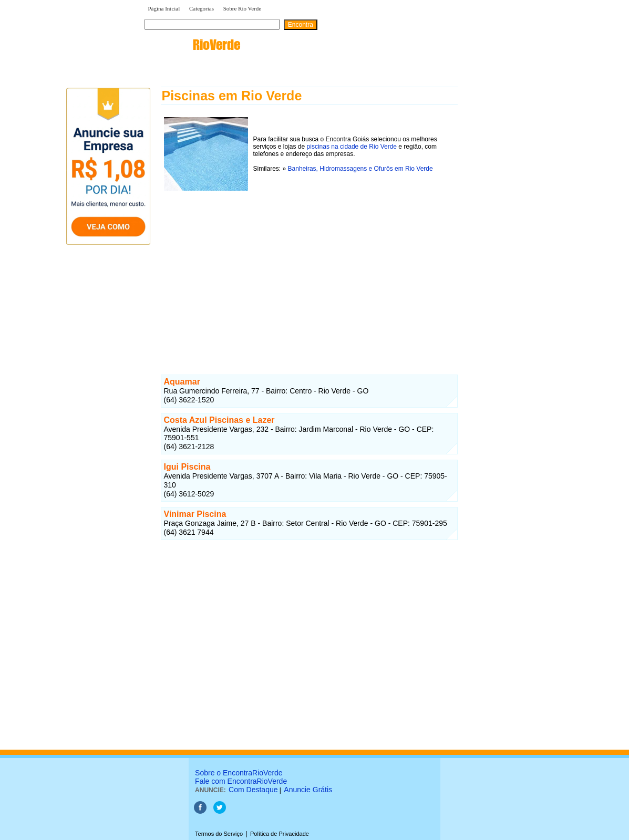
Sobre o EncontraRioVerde (239, 773)
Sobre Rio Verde (243, 8)
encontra (192, 45)
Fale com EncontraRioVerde (241, 781)
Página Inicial (164, 8)
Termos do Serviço (219, 834)
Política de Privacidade (280, 834)
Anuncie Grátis (308, 790)
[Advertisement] (309, 267)
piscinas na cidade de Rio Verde (352, 147)
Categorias (202, 8)
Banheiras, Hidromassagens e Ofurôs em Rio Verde (360, 169)
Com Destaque (253, 790)
